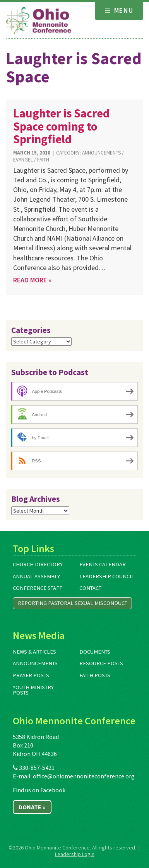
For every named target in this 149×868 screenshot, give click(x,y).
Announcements (101, 153)
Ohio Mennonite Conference (57, 848)
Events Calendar (103, 564)
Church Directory (38, 564)
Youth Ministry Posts (33, 690)
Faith (43, 160)
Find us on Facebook (39, 790)
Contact (90, 588)
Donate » (32, 807)
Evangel (23, 160)
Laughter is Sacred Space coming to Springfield (62, 126)
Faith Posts (95, 675)
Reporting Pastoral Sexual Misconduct (73, 603)
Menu (119, 10)
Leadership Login (75, 854)
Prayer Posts (31, 675)
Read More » (32, 280)
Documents (95, 652)
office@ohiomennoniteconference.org (84, 776)
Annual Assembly (36, 576)
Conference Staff (38, 588)
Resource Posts (101, 663)
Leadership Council (107, 576)
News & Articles (34, 652)
